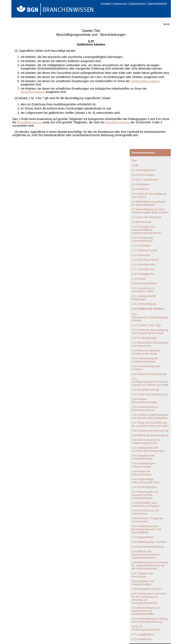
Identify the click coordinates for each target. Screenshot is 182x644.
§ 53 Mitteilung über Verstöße (149, 542)
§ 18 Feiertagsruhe (143, 274)
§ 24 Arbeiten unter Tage (146, 325)
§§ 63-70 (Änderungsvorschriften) (146, 628)
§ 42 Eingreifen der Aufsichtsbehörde (143, 457)
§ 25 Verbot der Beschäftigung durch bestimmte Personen (150, 332)
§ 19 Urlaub (139, 279)
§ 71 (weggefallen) (143, 634)
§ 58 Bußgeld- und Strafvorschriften (143, 583)
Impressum (120, 4)
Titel (134, 160)
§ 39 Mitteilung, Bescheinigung (150, 435)
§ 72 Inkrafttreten (142, 639)
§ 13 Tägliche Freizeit (145, 250)
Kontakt (106, 4)
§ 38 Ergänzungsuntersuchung (150, 431)
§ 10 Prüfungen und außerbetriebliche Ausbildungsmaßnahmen (147, 230)
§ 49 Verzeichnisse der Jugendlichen (145, 512)
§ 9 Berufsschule (142, 222)
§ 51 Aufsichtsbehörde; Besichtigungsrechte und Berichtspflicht (146, 529)
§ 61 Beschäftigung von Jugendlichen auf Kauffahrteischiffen (146, 611)
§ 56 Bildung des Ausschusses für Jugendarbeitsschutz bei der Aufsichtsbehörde (150, 565)
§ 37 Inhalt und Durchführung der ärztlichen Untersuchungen (150, 424)
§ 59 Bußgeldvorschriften (147, 589)
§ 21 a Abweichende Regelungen (144, 298)
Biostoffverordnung (33, 92)
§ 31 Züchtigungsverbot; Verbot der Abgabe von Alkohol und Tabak (150, 382)
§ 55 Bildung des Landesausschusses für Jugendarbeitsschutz (146, 554)
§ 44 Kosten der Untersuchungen (142, 473)
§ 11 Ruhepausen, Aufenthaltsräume (143, 239)
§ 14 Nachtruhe (141, 255)
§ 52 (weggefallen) (143, 537)
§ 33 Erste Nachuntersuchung (150, 394)
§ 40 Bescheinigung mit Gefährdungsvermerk (146, 441)
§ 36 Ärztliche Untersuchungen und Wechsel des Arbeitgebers (150, 416)
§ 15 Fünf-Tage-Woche (145, 260)
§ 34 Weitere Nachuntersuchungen (145, 401)
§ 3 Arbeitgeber (141, 184)
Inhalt (135, 165)
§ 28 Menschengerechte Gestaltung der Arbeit (146, 352)
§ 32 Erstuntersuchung (145, 390)
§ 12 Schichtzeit (141, 246)
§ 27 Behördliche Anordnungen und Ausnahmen (150, 344)
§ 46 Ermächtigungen (145, 487)
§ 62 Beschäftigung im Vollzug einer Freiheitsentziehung (150, 620)
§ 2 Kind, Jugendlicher (145, 180)
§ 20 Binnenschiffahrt (144, 283)
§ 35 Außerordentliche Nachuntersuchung (145, 409)
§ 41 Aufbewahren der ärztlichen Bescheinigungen (148, 449)
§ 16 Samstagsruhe (143, 264)
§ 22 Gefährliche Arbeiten (148, 309)
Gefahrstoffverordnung (145, 81)
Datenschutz (138, 4)
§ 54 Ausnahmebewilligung (148, 547)
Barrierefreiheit (158, 4)
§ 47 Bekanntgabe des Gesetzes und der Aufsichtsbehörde (145, 495)
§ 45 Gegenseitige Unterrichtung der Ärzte (146, 481)
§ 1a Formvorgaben (143, 175)
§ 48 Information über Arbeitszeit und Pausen (146, 504)
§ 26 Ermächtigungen (145, 338)
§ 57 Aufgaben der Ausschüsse (143, 575)
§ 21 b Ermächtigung (144, 304)
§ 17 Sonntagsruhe (143, 269)
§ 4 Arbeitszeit (140, 189)
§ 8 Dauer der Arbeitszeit (147, 217)
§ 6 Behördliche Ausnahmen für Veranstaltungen (149, 203)
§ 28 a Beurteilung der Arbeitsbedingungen (145, 360)
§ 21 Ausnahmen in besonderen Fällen (143, 290)
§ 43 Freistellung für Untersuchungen (144, 465)
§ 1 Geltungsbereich (144, 170)
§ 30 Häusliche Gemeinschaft (149, 374)
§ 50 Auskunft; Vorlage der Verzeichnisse (148, 520)
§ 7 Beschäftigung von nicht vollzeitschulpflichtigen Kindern (150, 211)
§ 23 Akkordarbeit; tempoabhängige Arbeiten (150, 317)
